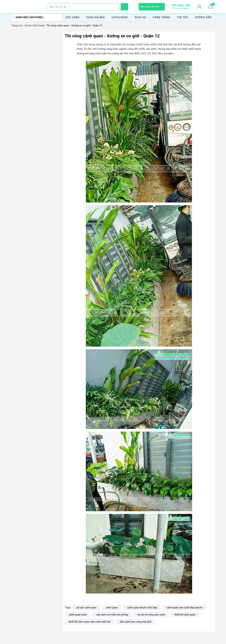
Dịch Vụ (140, 17)
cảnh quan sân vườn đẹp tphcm (184, 608)
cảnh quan (112, 608)
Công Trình (161, 17)
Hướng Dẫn (203, 17)
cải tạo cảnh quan (86, 608)
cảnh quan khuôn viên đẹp (142, 608)
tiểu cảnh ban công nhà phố (136, 622)
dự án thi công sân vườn (151, 615)
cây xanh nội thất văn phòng (112, 615)
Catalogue (120, 17)
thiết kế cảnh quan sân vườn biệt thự (90, 622)
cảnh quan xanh (78, 615)
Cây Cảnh (72, 17)
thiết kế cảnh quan (185, 615)
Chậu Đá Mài (96, 17)
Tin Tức (183, 17)
